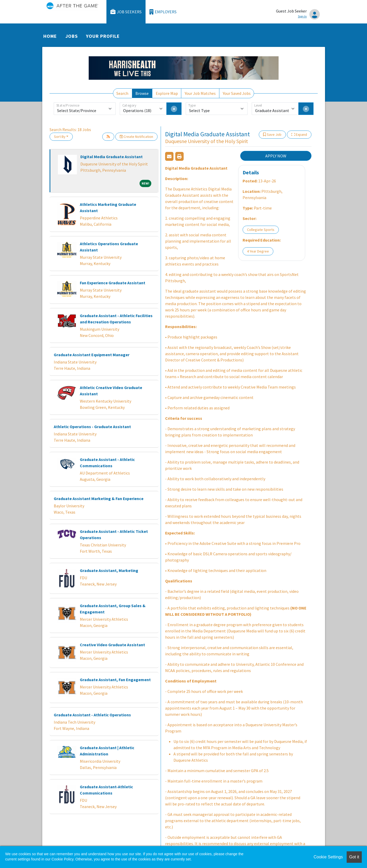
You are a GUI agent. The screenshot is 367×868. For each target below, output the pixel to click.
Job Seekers (126, 12)
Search (122, 93)
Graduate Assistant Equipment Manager (92, 355)
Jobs (72, 36)
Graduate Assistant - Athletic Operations (92, 715)
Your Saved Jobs (237, 93)
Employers (163, 12)
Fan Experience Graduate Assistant (113, 283)
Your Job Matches (200, 93)
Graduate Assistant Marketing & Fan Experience (99, 498)
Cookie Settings (328, 857)
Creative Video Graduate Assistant (112, 645)
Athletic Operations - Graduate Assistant (92, 427)
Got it (354, 857)
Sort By (60, 137)
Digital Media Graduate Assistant (112, 157)
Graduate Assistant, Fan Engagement (115, 680)
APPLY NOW (276, 156)
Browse (142, 93)
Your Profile (103, 36)
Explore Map (167, 93)
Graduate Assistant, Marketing (109, 570)
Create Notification (136, 137)
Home (50, 36)
